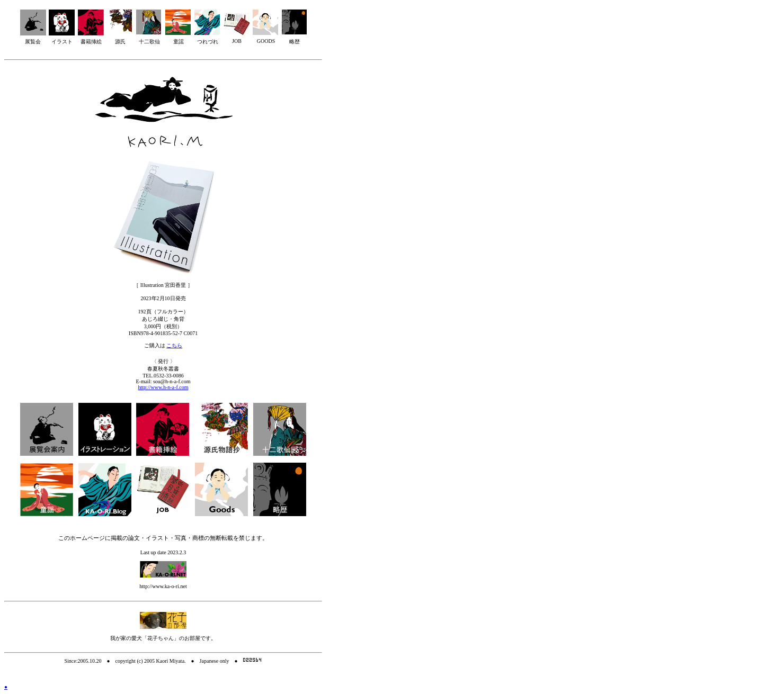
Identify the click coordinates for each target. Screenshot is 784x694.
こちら (174, 345)
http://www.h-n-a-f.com (163, 387)
